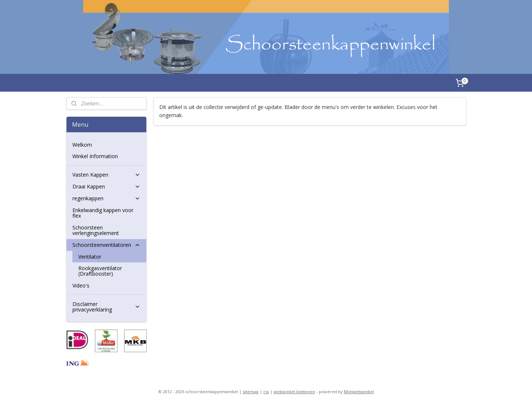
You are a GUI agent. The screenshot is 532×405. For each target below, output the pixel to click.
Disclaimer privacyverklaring (106, 307)
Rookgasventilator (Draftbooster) (100, 271)
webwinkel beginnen (294, 392)
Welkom (82, 145)
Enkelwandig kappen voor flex (103, 213)
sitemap (251, 392)
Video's (81, 285)
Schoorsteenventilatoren (106, 245)
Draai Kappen (106, 186)
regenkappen (106, 198)
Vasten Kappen (106, 175)
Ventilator (90, 257)
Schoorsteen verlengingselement (96, 230)
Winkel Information (95, 156)
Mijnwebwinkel (359, 392)
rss (266, 392)
